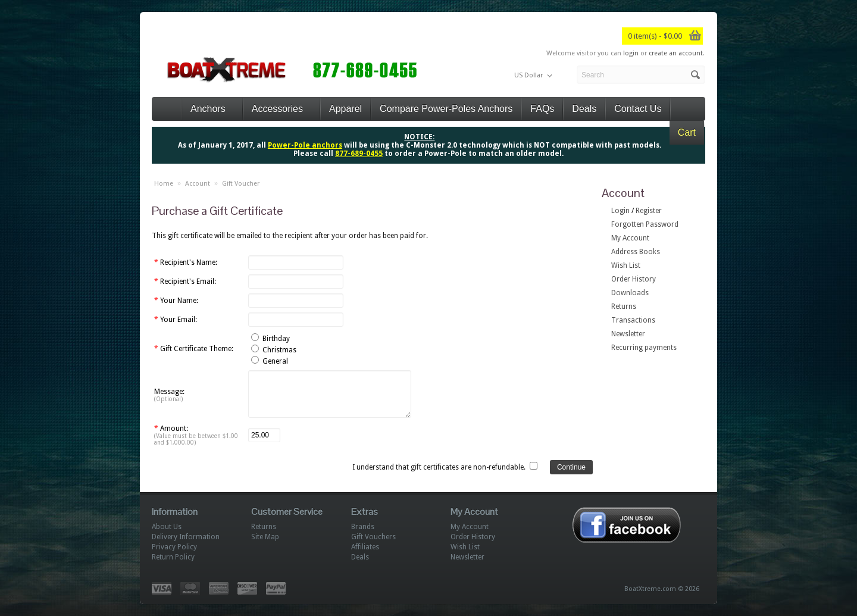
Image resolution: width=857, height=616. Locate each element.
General (275, 361)
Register (649, 211)
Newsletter (628, 334)
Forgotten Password (645, 224)
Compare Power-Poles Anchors (446, 109)
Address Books (636, 252)
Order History (634, 279)
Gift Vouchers (373, 537)
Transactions (633, 320)
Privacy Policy (174, 547)
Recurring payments (644, 348)
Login (620, 211)
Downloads (630, 293)
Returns (624, 307)
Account (198, 184)
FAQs (542, 109)
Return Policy (173, 557)
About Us (167, 527)
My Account (630, 238)
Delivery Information (186, 537)
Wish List (626, 265)
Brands (363, 527)
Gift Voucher (241, 184)
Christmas (279, 350)
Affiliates (365, 547)
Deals (584, 109)
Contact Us (638, 109)
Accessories (282, 109)
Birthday (276, 339)
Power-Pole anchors (305, 145)
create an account (676, 53)
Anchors (212, 109)
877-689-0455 (359, 154)
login (631, 53)
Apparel (345, 109)
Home (164, 184)
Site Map (265, 537)
